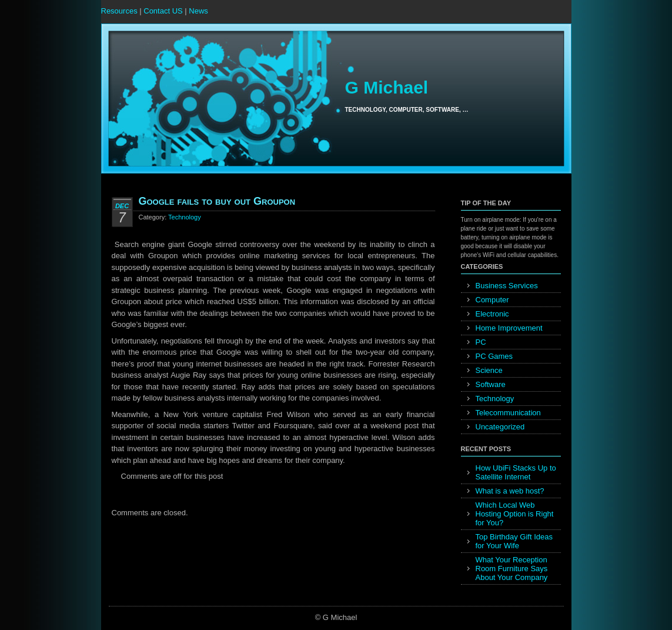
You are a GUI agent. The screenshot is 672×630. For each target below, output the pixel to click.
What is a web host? (510, 491)
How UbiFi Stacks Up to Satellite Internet (516, 472)
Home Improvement (509, 328)
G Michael (386, 87)
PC (481, 342)
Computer (492, 300)
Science (489, 370)
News (198, 11)
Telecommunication (508, 413)
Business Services (507, 286)
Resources (119, 11)
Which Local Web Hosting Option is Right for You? (515, 514)
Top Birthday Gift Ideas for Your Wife (514, 541)
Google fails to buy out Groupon (217, 201)
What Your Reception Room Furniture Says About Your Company (512, 569)
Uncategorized (500, 427)
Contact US (163, 11)
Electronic (492, 314)
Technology (185, 217)
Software (491, 384)
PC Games (494, 356)
